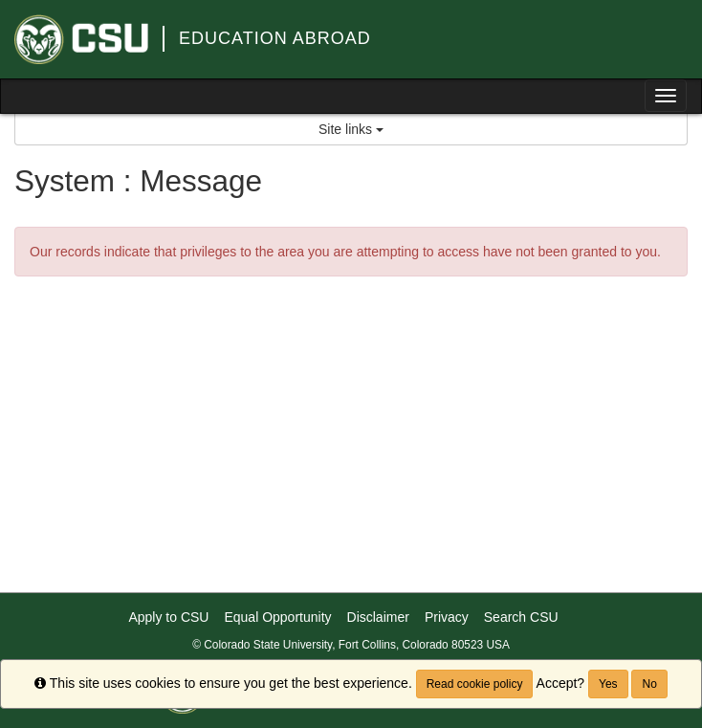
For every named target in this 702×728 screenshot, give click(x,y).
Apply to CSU (168, 617)
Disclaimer (378, 617)
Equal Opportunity (277, 617)
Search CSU (521, 617)
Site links (351, 129)
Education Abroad (275, 38)
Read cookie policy (475, 684)
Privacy (447, 617)
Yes (608, 684)
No (649, 684)
